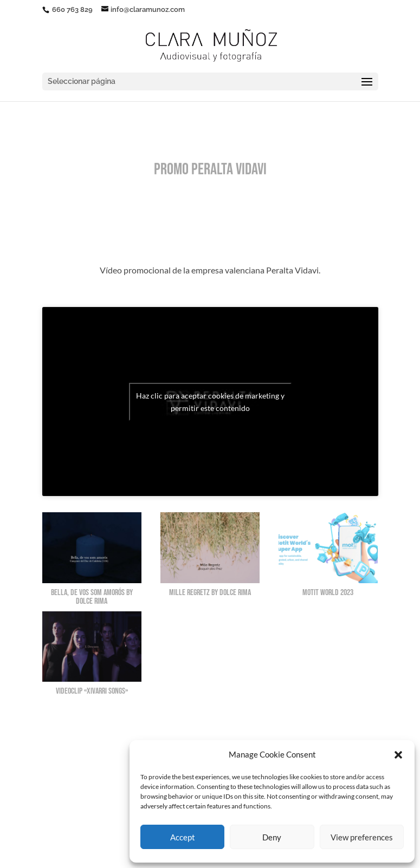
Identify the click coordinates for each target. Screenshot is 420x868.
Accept (183, 837)
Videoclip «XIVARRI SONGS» (92, 691)
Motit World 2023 (328, 593)
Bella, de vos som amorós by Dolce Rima (92, 597)
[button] (398, 755)
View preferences (362, 837)
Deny (272, 837)
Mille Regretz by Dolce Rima (210, 593)
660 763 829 (72, 9)
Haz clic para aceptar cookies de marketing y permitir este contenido (210, 402)
